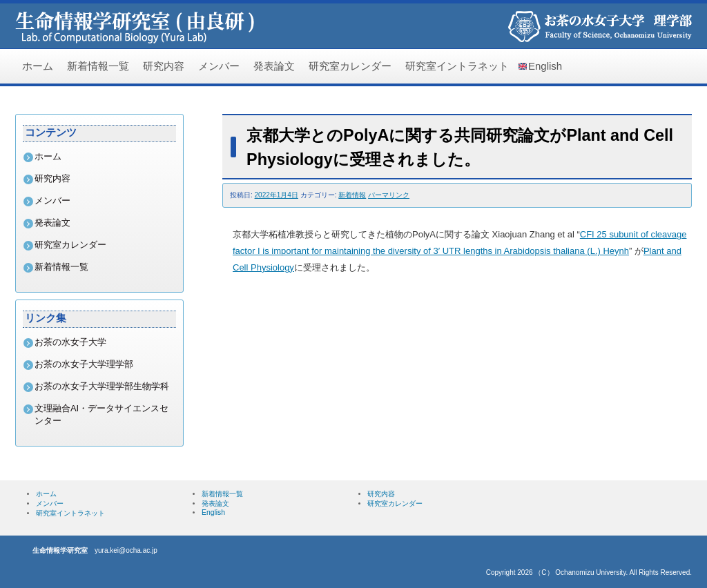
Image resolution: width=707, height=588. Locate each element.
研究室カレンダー (350, 66)
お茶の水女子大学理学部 (84, 364)
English (545, 66)
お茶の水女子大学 (70, 342)
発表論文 (274, 66)
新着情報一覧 (98, 66)
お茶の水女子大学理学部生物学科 (102, 386)
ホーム (38, 66)
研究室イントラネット (457, 66)
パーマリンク (389, 195)
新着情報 (352, 195)
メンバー (219, 66)
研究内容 (164, 66)
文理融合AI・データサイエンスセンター (101, 414)
